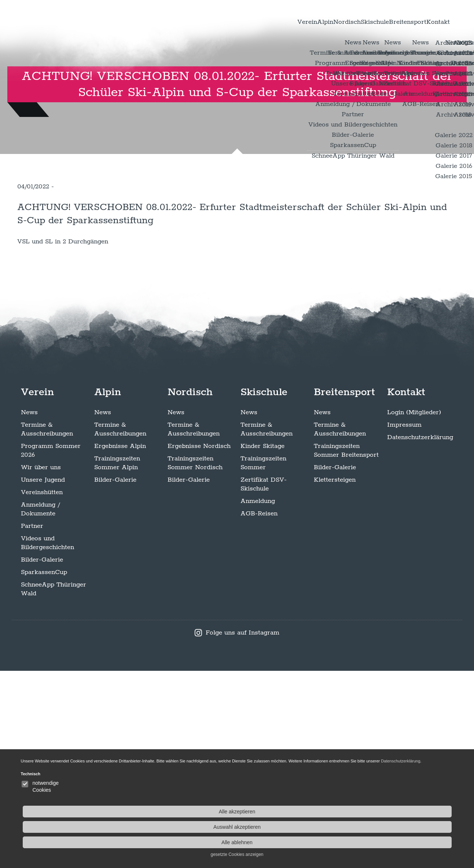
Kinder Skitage (262, 643)
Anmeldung (258, 698)
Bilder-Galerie (42, 757)
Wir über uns (41, 665)
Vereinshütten (42, 689)
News (29, 610)
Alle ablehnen (413, 842)
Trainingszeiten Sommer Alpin (117, 660)
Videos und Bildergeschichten (47, 740)
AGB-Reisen (259, 711)
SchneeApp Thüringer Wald (54, 786)
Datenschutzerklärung (420, 635)
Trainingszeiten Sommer (263, 660)
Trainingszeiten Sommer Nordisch (195, 660)
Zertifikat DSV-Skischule (264, 681)
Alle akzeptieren (413, 812)
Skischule (335, 22)
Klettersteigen (335, 677)
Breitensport (385, 22)
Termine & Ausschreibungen (47, 626)
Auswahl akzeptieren (413, 827)
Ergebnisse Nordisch (199, 643)
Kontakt (431, 22)
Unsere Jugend (43, 677)
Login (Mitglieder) (414, 610)
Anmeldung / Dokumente (40, 706)
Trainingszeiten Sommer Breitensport (346, 648)
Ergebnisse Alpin (120, 643)
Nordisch (292, 22)
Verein (223, 22)
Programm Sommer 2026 (51, 648)
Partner (32, 723)
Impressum (404, 622)
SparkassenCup (44, 769)
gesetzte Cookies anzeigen (413, 854)
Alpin (255, 22)
